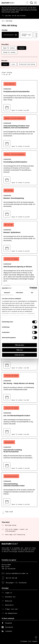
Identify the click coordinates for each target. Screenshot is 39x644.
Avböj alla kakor (20, 355)
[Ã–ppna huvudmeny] (36, 3)
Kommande (22, 48)
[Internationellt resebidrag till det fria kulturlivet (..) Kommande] (19, 455)
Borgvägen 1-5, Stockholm (16, 583)
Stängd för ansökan (9, 52)
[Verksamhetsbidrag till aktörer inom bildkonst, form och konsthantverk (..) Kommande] (19, 132)
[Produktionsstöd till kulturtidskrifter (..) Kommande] (19, 97)
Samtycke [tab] (7, 293)
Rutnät (5, 64)
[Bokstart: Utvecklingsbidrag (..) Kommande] (19, 203)
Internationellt (10, 35)
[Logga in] (27, 3)
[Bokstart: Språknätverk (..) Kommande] (19, 237)
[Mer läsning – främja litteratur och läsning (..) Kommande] (19, 387)
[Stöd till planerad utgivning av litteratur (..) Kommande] (19, 275)
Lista (13, 64)
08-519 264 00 (11, 578)
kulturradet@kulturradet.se (17, 573)
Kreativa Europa (26, 35)
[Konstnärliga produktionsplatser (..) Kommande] (19, 168)
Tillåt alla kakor (19, 345)
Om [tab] (32, 293)
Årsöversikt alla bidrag (27, 64)
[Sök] (32, 3)
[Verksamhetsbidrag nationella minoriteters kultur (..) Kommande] (19, 490)
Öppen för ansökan (9, 48)
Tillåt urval (20, 350)
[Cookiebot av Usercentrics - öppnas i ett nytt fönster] (30, 288)
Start (3, 21)
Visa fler (9, 512)
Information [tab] (19, 293)
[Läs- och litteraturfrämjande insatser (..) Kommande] (19, 421)
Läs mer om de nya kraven (15, 16)
